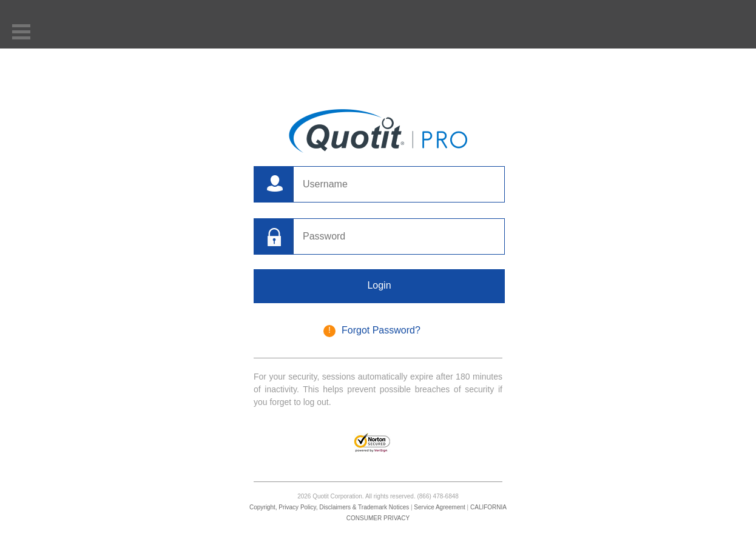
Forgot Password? (381, 330)
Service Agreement (440, 507)
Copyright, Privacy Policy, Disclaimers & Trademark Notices (329, 507)
